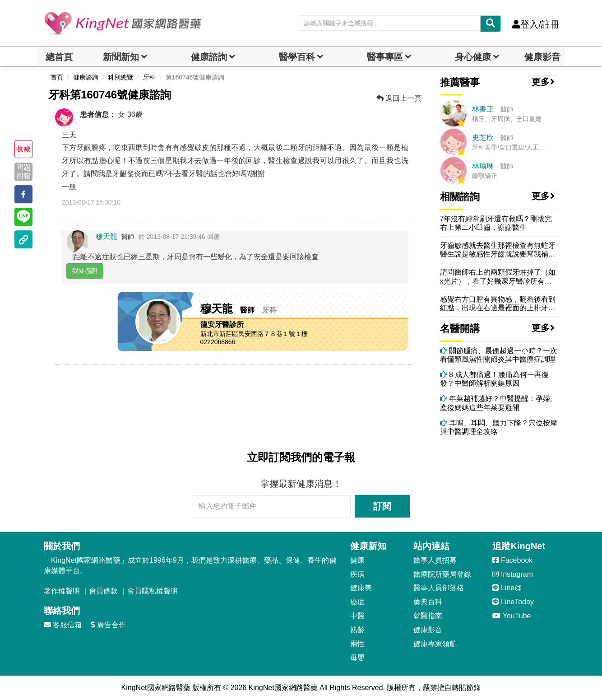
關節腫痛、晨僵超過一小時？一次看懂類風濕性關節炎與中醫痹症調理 (499, 355)
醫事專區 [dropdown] (385, 57)
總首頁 (59, 57)
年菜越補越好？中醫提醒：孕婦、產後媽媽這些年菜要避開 (499, 403)
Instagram (513, 574)
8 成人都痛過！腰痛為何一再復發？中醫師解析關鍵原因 (495, 379)
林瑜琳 (483, 166)
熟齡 (357, 630)
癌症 (357, 602)
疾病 (357, 574)
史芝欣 (483, 138)
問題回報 (23, 172)
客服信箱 (63, 625)
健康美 (361, 588)
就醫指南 (428, 616)
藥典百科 (428, 602)
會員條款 (103, 591)
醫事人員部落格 (439, 588)
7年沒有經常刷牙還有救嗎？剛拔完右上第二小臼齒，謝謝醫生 (496, 223)
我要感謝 (85, 271)
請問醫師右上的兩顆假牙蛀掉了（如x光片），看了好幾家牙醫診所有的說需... (498, 277)
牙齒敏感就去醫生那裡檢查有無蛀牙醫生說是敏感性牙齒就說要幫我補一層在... (498, 250)
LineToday (513, 602)
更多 (543, 82)
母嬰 (357, 658)
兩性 (357, 644)
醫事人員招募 (435, 560)
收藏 (23, 149)
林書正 (483, 109)
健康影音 (542, 57)
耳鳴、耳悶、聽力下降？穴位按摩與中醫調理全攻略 (499, 427)
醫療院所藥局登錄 (442, 574)
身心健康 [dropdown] (473, 57)
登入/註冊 (536, 24)
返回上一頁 (399, 98)
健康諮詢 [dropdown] (209, 57)
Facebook (512, 560)
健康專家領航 (435, 644)
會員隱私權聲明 (153, 591)
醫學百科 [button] (297, 57)
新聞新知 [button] (121, 57)
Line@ (507, 588)
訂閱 (382, 506)
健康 (357, 560)
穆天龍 (107, 236)
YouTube (512, 616)
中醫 (357, 616)
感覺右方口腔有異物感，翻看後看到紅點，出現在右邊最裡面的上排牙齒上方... (498, 304)
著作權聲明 (62, 591)
